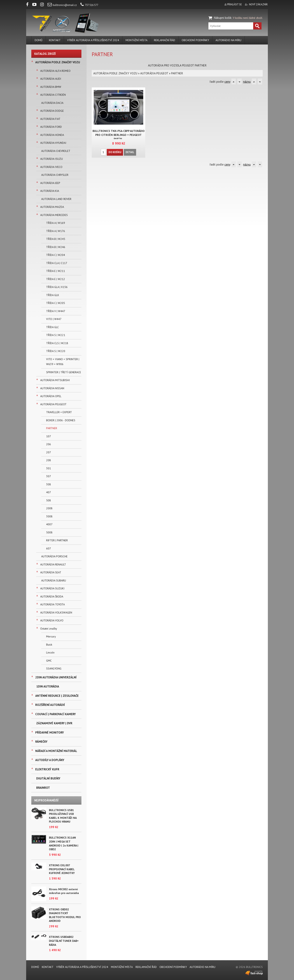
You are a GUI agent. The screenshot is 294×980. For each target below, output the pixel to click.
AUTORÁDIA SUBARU (54, 580)
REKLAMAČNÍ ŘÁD (165, 40)
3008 (49, 516)
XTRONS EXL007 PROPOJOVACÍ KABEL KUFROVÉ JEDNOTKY (62, 869)
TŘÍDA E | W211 (56, 271)
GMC (49, 661)
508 (49, 500)
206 (49, 444)
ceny (227, 82)
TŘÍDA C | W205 (56, 303)
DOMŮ (39, 40)
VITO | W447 (54, 319)
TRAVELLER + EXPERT (59, 412)
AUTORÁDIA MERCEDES (54, 215)
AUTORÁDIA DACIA (52, 103)
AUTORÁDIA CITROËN (53, 95)
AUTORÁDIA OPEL (51, 396)
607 (49, 548)
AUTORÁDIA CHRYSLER (55, 175)
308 (49, 484)
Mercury (51, 636)
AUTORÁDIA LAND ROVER (56, 199)
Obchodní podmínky (195, 40)
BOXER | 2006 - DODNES (61, 420)
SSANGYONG (54, 668)
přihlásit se (234, 4)
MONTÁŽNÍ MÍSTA (136, 40)
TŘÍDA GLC (52, 327)
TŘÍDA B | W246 (56, 247)
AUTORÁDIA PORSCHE (54, 556)
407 (49, 492)
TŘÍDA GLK (53, 295)
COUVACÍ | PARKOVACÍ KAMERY (55, 714)
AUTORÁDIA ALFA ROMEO (55, 71)
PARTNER (52, 428)
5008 (49, 532)
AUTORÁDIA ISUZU (52, 159)
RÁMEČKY (41, 742)
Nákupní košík (223, 18)
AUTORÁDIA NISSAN (52, 388)
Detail (130, 152)
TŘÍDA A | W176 (56, 231)
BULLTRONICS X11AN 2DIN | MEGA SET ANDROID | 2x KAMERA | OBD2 (64, 843)
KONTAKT (55, 40)
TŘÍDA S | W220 (56, 351)
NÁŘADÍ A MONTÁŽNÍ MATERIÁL (56, 751)
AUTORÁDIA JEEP (50, 183)
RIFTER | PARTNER (57, 540)
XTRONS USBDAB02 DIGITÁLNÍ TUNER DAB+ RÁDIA (64, 941)
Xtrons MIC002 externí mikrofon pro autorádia (64, 891)
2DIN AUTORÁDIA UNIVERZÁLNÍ (56, 677)
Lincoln (50, 652)
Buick (49, 645)
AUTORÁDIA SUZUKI (52, 588)
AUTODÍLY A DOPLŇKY (50, 760)
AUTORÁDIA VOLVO (52, 620)
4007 (49, 524)
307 (49, 476)
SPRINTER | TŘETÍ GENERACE (64, 372)
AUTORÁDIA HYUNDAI (53, 143)
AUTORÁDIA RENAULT (53, 564)
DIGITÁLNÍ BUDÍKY (48, 778)
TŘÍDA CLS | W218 (57, 343)
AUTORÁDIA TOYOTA (52, 604)
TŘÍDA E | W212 (56, 279)
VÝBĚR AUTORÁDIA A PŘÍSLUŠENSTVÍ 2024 (93, 40)
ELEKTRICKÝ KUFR (47, 769)
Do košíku (115, 152)
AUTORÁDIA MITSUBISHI (55, 380)
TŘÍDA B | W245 (56, 239)
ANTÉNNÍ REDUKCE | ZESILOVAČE (57, 696)
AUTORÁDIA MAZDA (52, 207)
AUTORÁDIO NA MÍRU (228, 40)
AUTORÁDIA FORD (51, 127)
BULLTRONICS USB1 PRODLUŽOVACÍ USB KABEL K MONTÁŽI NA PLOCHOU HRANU (63, 816)
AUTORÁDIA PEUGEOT (53, 404)
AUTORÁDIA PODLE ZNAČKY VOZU (58, 62)
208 (49, 460)
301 (49, 468)
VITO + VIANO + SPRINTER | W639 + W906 (63, 362)
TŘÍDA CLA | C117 (57, 263)
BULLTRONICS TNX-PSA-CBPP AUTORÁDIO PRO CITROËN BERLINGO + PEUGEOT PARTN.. (119, 135)
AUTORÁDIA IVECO (51, 167)
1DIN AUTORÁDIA (48, 686)
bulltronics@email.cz (62, 5)
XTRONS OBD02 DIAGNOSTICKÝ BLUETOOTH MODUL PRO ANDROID (65, 915)
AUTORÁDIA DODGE (52, 111)
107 (49, 436)
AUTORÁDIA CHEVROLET (56, 151)
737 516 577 (89, 5)
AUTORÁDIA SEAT (51, 572)
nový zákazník (258, 4)
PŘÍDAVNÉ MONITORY (50, 732)
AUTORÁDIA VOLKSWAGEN (56, 613)
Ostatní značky (49, 629)
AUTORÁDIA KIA (50, 191)
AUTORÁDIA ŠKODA (52, 597)
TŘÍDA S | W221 (56, 335)
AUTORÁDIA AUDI (51, 79)
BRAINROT (43, 788)
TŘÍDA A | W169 (56, 223)
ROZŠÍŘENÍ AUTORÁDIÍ (50, 705)
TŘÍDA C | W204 (56, 255)
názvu (247, 82)
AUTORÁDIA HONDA (52, 135)
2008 (49, 508)
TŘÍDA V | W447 (56, 311)
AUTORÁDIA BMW (51, 87)
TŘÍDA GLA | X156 (57, 287)
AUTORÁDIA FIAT (50, 119)
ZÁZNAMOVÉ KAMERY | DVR (54, 723)
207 (49, 452)
